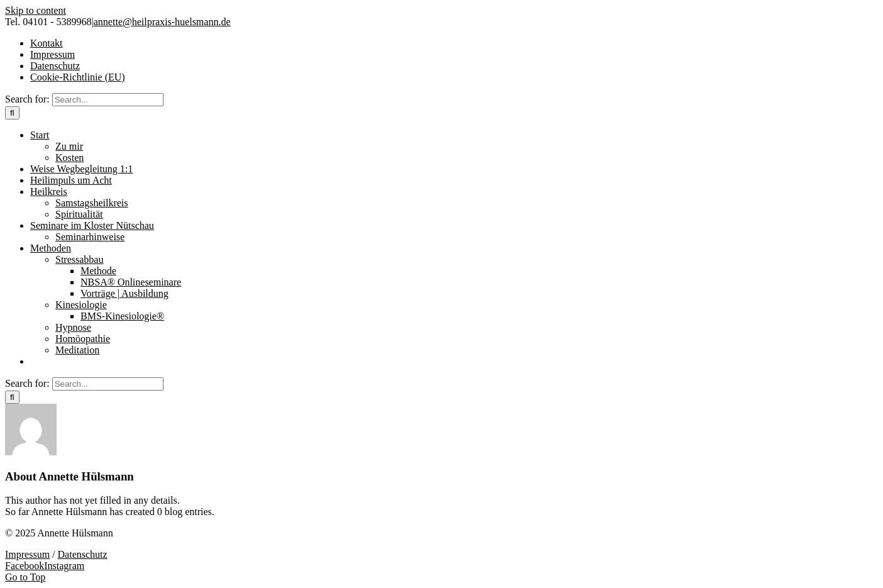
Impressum (27, 554)
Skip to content (36, 10)
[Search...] (108, 100)
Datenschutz (83, 554)
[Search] (12, 113)
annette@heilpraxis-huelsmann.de (162, 22)
